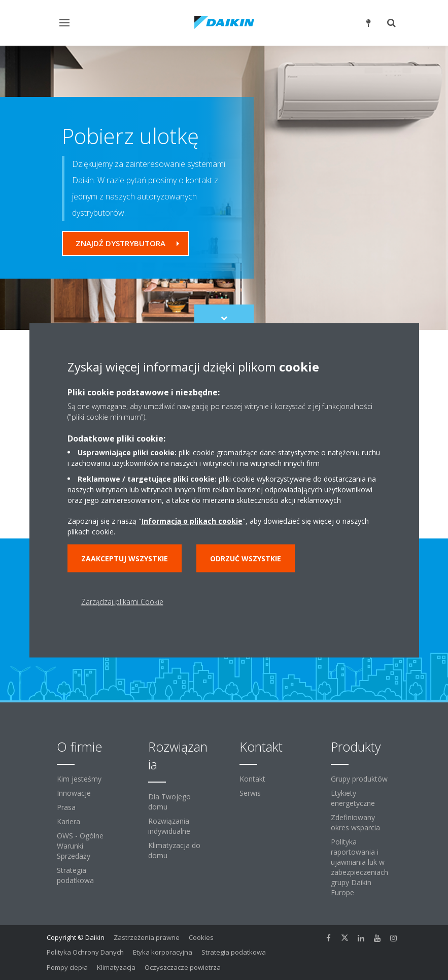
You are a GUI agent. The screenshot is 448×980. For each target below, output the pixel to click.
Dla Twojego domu (169, 802)
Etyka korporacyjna (163, 952)
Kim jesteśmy (79, 779)
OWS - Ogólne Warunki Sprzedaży (80, 846)
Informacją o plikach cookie (192, 520)
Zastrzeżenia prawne (147, 937)
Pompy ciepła (67, 967)
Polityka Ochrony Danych (85, 952)
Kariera (68, 821)
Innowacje (74, 793)
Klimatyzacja (116, 967)
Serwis (250, 793)
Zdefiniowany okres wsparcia (355, 822)
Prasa (66, 807)
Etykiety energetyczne (353, 798)
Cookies (201, 937)
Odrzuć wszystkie (246, 558)
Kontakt (252, 779)
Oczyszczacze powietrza (183, 967)
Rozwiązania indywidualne (169, 826)
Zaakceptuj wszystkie (125, 558)
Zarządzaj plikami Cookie (122, 601)
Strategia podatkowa (75, 875)
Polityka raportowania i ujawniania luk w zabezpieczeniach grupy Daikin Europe (359, 867)
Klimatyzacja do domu (174, 850)
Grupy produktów (359, 779)
